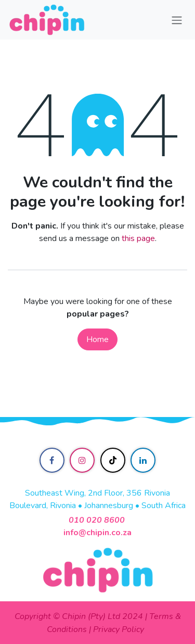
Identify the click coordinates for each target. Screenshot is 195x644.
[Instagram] (82, 460)
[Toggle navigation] (177, 20)
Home (97, 339)
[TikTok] (113, 460)
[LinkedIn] (143, 460)
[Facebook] (52, 460)
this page (138, 238)
